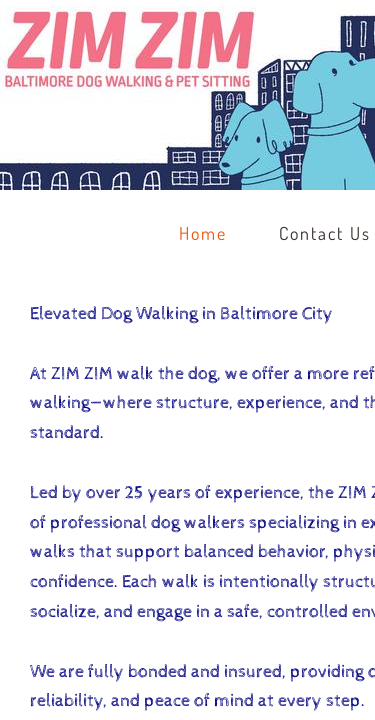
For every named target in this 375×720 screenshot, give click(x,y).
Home (203, 233)
